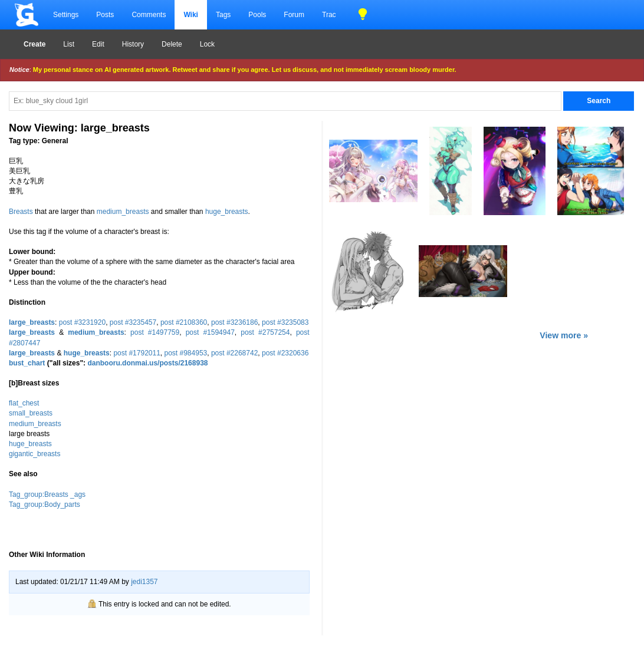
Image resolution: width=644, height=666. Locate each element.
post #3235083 (285, 322)
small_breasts (31, 413)
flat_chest (24, 403)
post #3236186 (234, 322)
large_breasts (32, 322)
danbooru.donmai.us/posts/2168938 (147, 363)
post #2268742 (234, 353)
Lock (207, 44)
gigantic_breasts (34, 454)
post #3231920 (82, 322)
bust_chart (27, 363)
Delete (172, 44)
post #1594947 (210, 332)
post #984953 (186, 353)
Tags (223, 15)
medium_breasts (123, 212)
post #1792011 (137, 353)
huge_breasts (227, 212)
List (69, 44)
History (133, 44)
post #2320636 (285, 353)
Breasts (21, 212)
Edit (98, 44)
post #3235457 (133, 322)
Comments (149, 15)
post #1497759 (155, 332)
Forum (294, 15)
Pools (257, 15)
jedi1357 (144, 582)
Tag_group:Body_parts (45, 505)
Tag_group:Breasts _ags (47, 494)
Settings (66, 15)
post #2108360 (184, 322)
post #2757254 (265, 332)
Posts (105, 15)
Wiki (191, 15)
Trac (329, 15)
